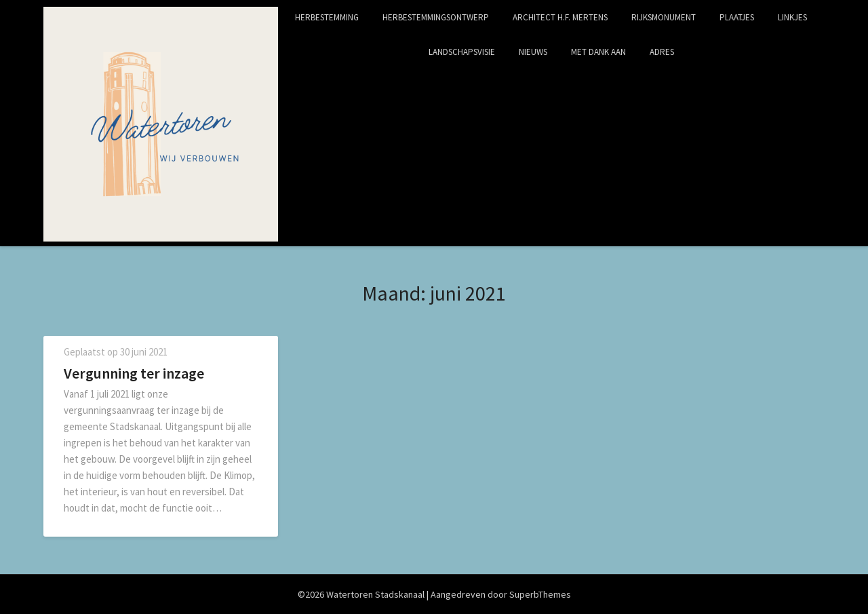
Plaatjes (737, 17)
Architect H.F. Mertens (560, 17)
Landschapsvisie (462, 52)
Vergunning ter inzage (134, 373)
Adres (662, 52)
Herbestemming (327, 17)
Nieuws (533, 52)
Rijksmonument (664, 17)
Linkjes (792, 17)
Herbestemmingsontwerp (436, 17)
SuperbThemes (540, 594)
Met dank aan (598, 52)
